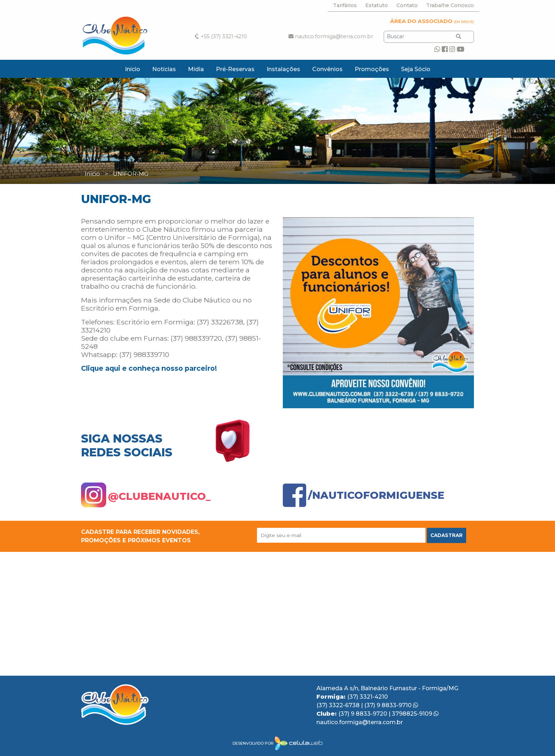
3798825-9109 (415, 714)
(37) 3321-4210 (368, 697)
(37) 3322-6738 (339, 705)
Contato (407, 5)
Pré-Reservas (235, 69)
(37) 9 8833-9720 (364, 714)
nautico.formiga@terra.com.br (331, 36)
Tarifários (345, 5)
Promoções (372, 69)
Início (133, 69)
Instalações (283, 69)
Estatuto (377, 5)
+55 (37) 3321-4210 (220, 36)
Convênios (327, 69)
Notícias (164, 69)
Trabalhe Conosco (450, 5)
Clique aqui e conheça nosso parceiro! (149, 368)
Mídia (196, 69)
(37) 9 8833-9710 (391, 705)
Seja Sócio (416, 69)
